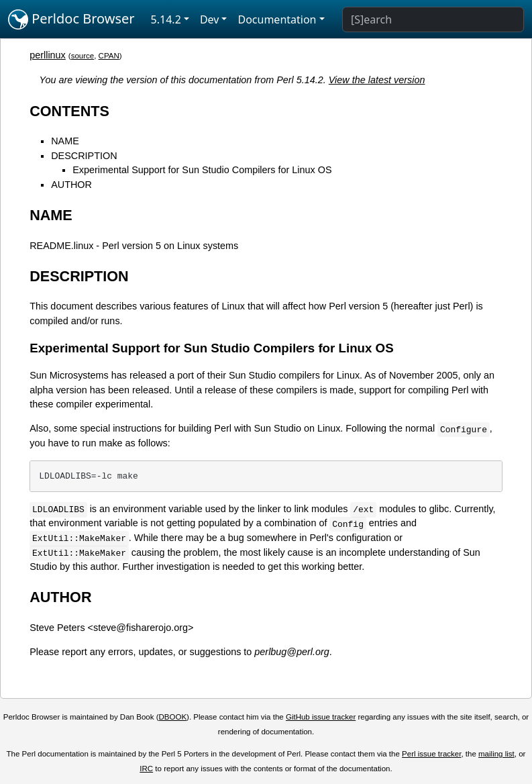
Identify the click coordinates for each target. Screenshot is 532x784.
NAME (65, 141)
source (83, 56)
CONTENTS (69, 111)
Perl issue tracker (431, 754)
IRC (146, 769)
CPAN (109, 56)
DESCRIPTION (84, 156)
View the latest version (377, 80)
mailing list (496, 754)
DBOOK (172, 717)
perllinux (48, 55)
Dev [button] (210, 19)
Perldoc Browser (71, 19)
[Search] (433, 19)
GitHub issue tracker (321, 717)
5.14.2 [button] (166, 19)
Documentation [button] (277, 19)
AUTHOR (71, 185)
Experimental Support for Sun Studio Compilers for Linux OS (202, 170)
